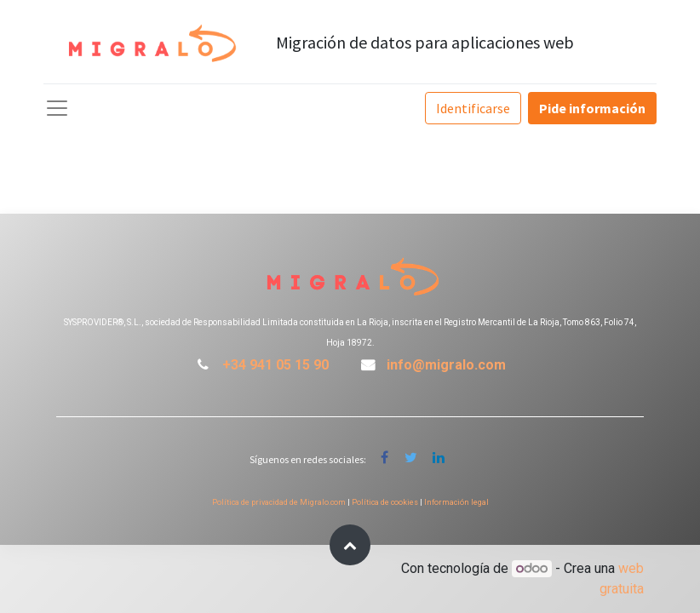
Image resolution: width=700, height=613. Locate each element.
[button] (350, 545)
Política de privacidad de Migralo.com (279, 502)
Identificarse (473, 108)
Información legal (456, 502)
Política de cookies (385, 502)
